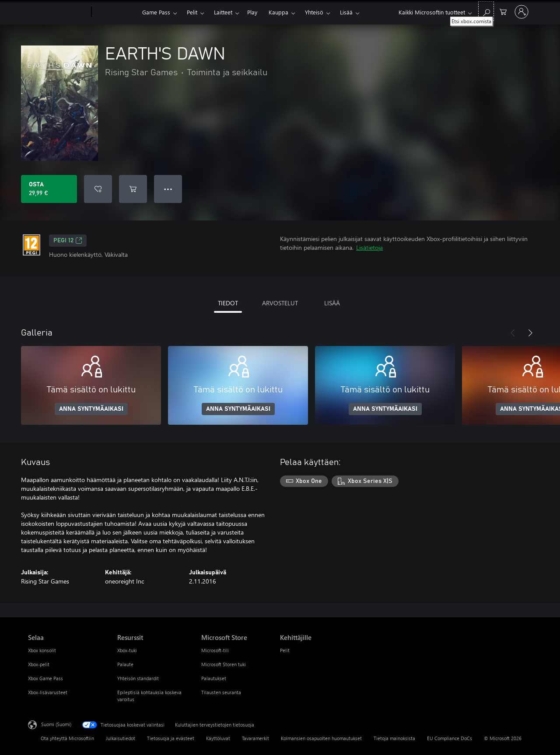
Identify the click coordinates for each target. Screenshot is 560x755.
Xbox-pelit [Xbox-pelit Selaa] (39, 664)
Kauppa (278, 12)
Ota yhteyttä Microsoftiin (67, 738)
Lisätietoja (369, 247)
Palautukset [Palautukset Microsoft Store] (214, 678)
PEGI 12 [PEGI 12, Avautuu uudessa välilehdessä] (68, 241)
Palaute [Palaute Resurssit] (125, 664)
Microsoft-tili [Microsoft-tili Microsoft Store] (215, 650)
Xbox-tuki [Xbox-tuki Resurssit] (127, 650)
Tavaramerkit (255, 738)
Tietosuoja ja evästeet (171, 738)
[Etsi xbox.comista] (486, 11)
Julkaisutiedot (121, 738)
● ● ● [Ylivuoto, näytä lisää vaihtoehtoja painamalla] (168, 189)
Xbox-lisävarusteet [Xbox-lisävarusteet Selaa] (48, 692)
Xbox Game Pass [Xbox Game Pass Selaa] (45, 678)
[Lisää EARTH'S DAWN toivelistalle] (98, 189)
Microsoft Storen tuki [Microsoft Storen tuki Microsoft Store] (224, 664)
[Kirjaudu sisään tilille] (521, 12)
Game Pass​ (156, 12)
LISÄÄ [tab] (332, 303)
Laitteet (223, 12)
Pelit (192, 12)
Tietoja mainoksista (394, 738)
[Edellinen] (513, 333)
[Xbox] (116, 12)
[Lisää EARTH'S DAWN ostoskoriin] (133, 189)
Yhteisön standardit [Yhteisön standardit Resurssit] (138, 678)
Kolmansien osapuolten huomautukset (321, 738)
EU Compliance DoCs (450, 738)
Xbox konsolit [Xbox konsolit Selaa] (42, 650)
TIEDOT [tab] (228, 303)
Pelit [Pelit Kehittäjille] (285, 650)
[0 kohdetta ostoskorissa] (503, 11)
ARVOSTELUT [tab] (280, 303)
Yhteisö (314, 12)
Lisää (346, 12)
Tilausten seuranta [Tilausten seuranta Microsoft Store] (221, 692)
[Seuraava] (530, 333)
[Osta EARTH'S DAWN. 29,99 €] (49, 189)
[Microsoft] (58, 12)
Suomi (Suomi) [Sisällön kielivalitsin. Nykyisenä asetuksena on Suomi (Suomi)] (56, 724)
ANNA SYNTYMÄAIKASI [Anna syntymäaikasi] (91, 409)
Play (252, 12)
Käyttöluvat (218, 738)
